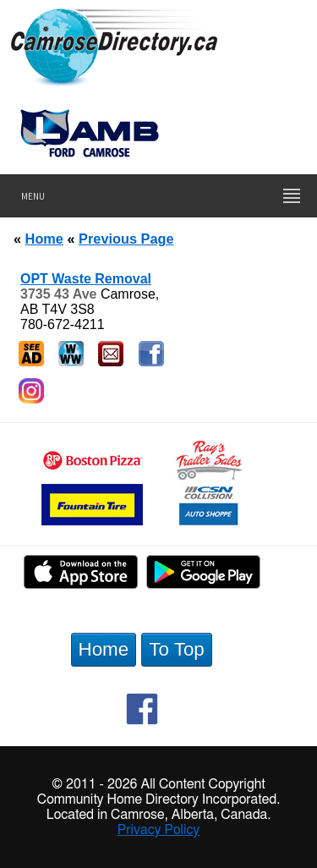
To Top (177, 649)
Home (44, 239)
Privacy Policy (159, 830)
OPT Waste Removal (86, 279)
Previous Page (126, 239)
